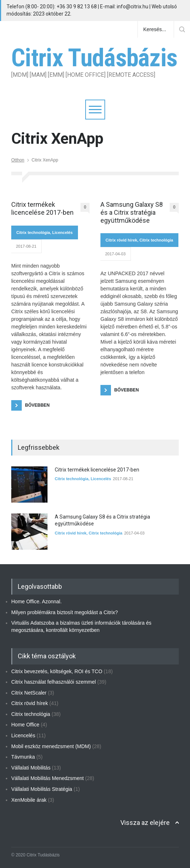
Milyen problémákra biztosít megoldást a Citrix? (65, 612)
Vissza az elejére (145, 823)
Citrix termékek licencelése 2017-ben (42, 208)
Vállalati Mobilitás (31, 768)
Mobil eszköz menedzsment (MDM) (51, 746)
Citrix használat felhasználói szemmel (53, 682)
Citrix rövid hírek (121, 240)
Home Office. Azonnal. (36, 601)
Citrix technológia (33, 232)
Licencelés (62, 232)
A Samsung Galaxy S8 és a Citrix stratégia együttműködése (132, 212)
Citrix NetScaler (29, 693)
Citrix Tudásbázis (94, 58)
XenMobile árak (29, 800)
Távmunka (23, 757)
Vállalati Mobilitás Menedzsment (47, 778)
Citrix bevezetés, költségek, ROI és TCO (57, 671)
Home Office (25, 725)
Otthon (18, 160)
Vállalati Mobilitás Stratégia (42, 789)
